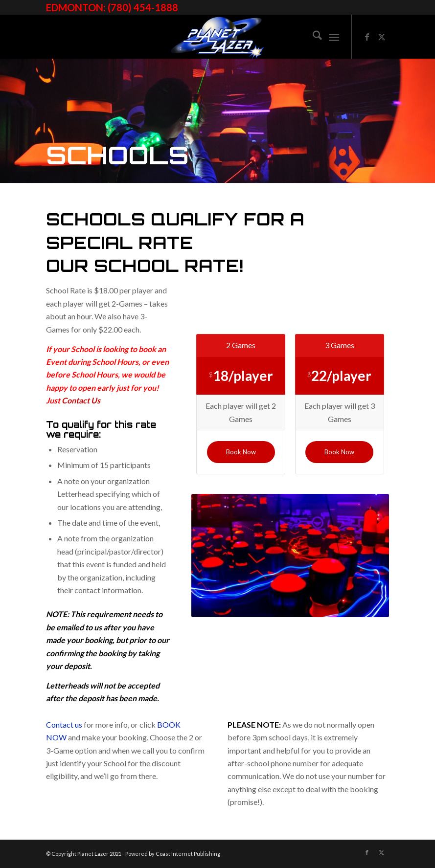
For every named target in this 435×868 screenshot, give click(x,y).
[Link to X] (382, 37)
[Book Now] (241, 452)
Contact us (64, 724)
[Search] (312, 37)
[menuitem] (312, 37)
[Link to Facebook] (367, 37)
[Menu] (334, 37)
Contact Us (81, 400)
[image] (217, 37)
